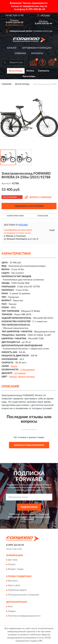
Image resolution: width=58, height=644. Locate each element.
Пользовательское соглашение (24, 595)
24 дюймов (20, 373)
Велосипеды (16, 71)
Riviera (14, 366)
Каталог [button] (12, 48)
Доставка (13, 560)
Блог (10, 607)
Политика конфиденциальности (24, 616)
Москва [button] (23, 225)
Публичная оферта (17, 590)
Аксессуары (29, 76)
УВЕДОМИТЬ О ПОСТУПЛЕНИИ (29, 206)
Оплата (12, 564)
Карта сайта (14, 586)
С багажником (28, 370)
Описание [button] (43, 216)
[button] (14, 25)
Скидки (12, 611)
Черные (13, 377)
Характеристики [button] (15, 216)
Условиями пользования (40, 517)
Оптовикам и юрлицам (37, 48)
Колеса (30, 71)
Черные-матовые (26, 377)
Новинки (20, 53)
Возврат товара (16, 569)
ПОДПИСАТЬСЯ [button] (29, 507)
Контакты (37, 53)
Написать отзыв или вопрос (29, 445)
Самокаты (44, 71)
